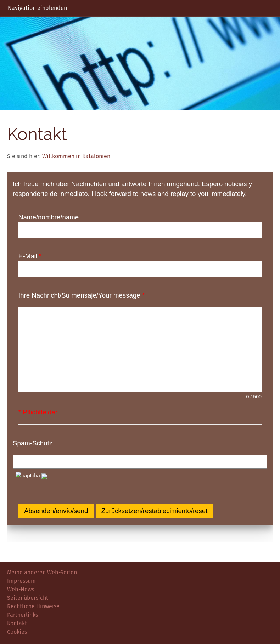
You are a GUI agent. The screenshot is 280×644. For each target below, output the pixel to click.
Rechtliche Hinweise (33, 606)
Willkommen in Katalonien (76, 156)
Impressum (21, 581)
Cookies (17, 632)
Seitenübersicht (28, 598)
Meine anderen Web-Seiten (42, 572)
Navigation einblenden (37, 8)
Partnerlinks (23, 615)
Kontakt (17, 623)
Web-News (21, 589)
